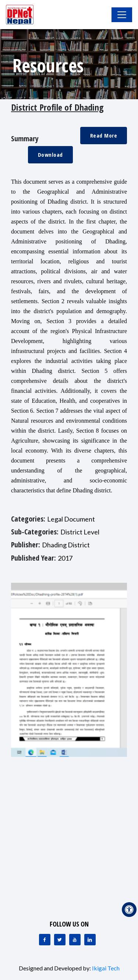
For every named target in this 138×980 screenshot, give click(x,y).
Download (50, 155)
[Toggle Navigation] (122, 15)
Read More (104, 135)
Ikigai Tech (106, 968)
